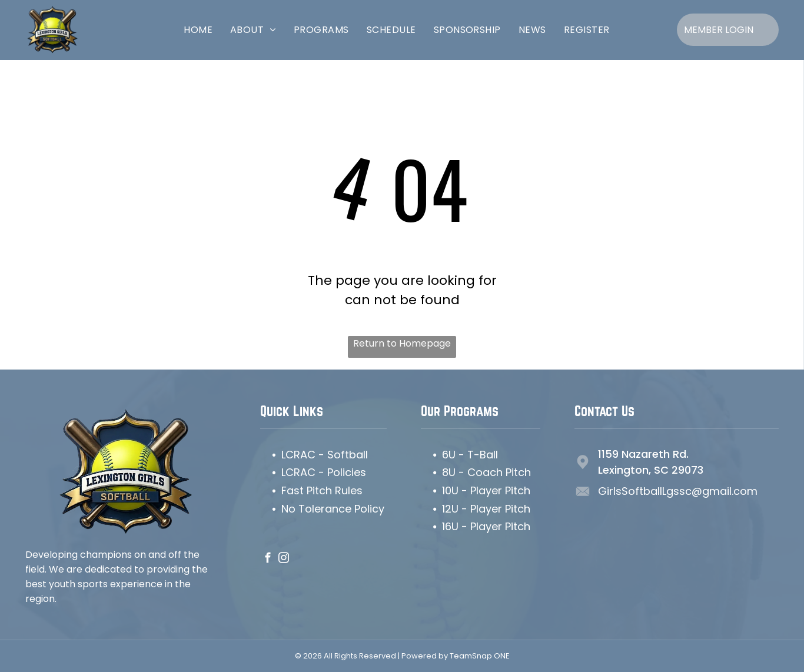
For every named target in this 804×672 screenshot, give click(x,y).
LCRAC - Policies (324, 472)
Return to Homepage (402, 343)
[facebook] (268, 560)
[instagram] (284, 560)
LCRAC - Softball (325, 455)
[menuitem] (198, 30)
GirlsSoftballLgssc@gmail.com (678, 491)
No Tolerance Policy (333, 509)
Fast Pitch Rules (322, 490)
